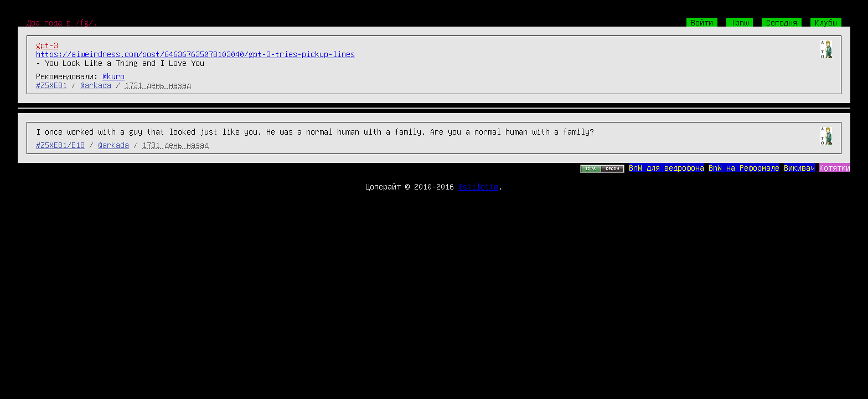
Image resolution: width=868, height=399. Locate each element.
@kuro (113, 76)
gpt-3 (47, 45)
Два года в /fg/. (62, 22)
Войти (702, 22)
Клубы (826, 22)
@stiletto (478, 186)
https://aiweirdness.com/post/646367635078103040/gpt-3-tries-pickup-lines (195, 54)
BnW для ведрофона (666, 167)
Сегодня (782, 22)
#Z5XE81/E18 (60, 145)
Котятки (835, 167)
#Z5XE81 (51, 85)
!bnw (740, 22)
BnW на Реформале (744, 167)
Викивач (799, 167)
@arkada (96, 85)
